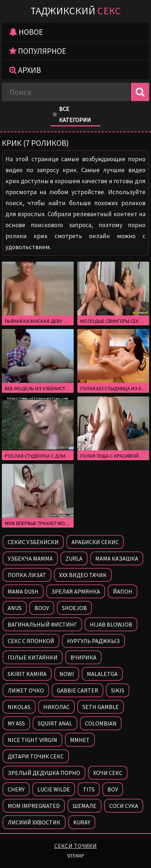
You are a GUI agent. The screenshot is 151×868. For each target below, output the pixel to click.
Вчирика (83, 657)
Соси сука (124, 806)
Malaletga (102, 674)
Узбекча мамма (30, 558)
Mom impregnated (34, 806)
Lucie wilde (54, 789)
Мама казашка (117, 558)
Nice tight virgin (32, 740)
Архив (25, 70)
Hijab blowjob (111, 624)
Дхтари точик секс (36, 756)
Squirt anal (55, 723)
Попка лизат (27, 575)
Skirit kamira (27, 674)
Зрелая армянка (76, 591)
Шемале (84, 806)
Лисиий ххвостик (34, 822)
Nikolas (19, 707)
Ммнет (80, 740)
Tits (89, 789)
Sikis (118, 690)
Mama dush (23, 591)
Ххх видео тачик (83, 575)
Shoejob (74, 608)
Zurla (74, 558)
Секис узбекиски (33, 542)
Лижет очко (26, 690)
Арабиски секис (95, 542)
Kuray (82, 822)
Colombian (101, 723)
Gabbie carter (78, 690)
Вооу (42, 608)
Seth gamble (101, 707)
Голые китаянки (33, 657)
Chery (16, 789)
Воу (113, 789)
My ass (16, 723)
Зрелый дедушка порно (44, 773)
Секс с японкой (31, 641)
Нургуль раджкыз (93, 641)
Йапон (123, 591)
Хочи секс (108, 773)
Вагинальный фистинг (42, 624)
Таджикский (76, 11)
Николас (56, 707)
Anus (15, 608)
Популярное (38, 51)
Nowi (67, 674)
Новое (26, 32)
